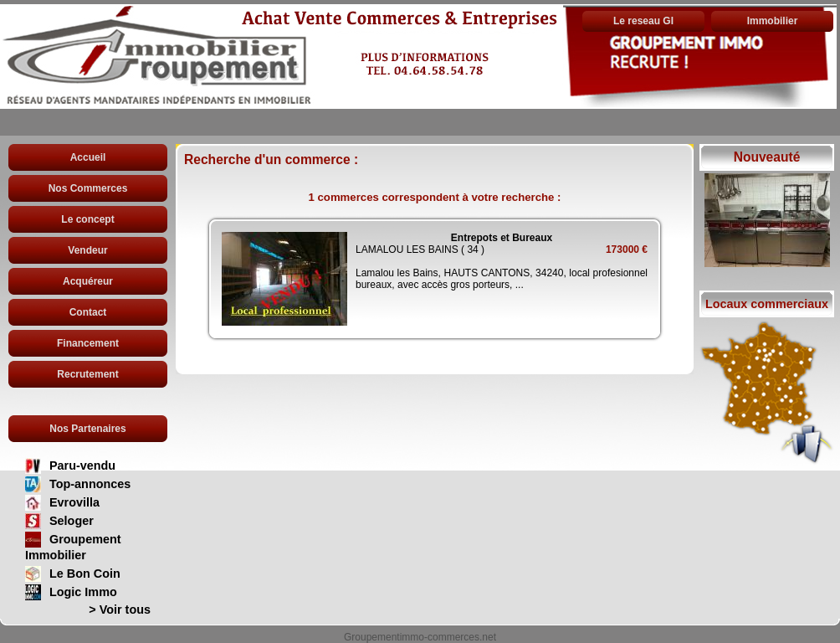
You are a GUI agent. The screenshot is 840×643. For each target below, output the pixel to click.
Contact (88, 312)
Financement (88, 343)
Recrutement (87, 374)
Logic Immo (83, 592)
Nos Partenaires (87, 429)
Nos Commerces (88, 188)
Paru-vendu (82, 466)
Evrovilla (74, 502)
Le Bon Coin (85, 574)
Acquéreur (88, 281)
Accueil (88, 157)
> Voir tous (120, 610)
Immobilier (773, 21)
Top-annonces (90, 484)
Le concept (87, 219)
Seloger (72, 521)
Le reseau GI (643, 21)
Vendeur (87, 250)
